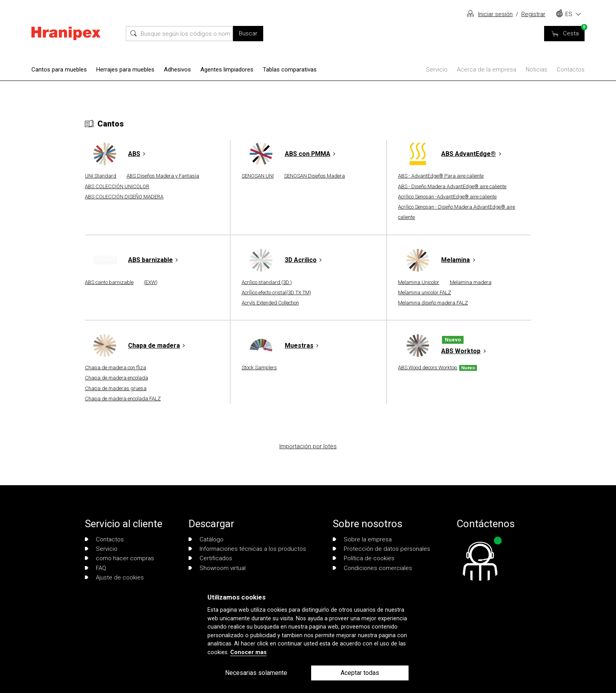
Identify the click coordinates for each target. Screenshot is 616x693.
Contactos (571, 70)
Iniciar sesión (495, 14)
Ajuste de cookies (114, 577)
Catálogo (206, 539)
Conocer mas (248, 652)
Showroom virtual (217, 568)
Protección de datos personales (381, 549)
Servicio (437, 70)
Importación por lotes (308, 446)
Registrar (533, 14)
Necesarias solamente (256, 673)
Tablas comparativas (290, 70)
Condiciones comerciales (372, 568)
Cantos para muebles (59, 70)
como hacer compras (119, 558)
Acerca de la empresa (487, 70)
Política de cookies (364, 558)
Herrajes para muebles (125, 70)
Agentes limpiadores (227, 70)
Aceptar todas (360, 673)
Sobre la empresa (362, 539)
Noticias (536, 70)
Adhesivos (177, 70)
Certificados (210, 558)
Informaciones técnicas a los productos (247, 549)
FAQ (95, 568)
